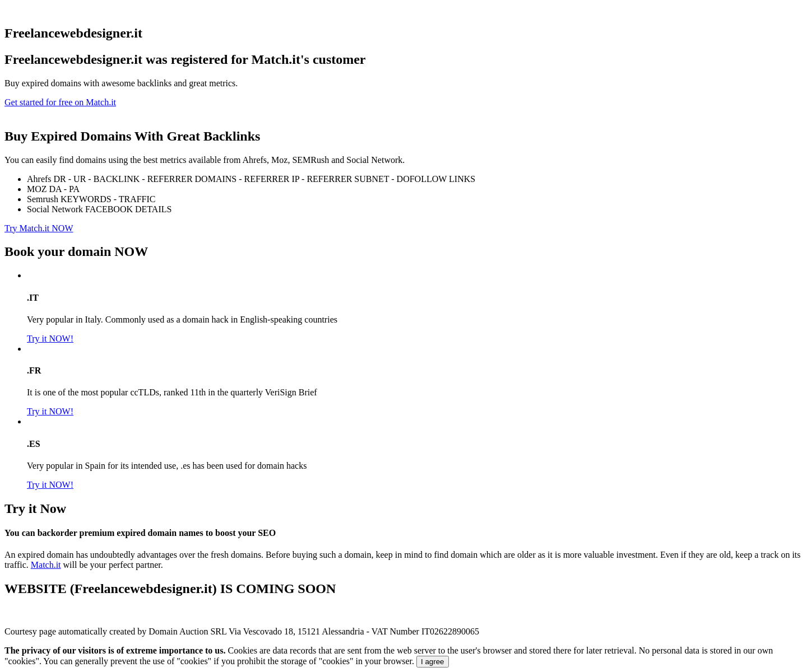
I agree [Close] (433, 662)
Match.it (46, 565)
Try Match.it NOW (39, 228)
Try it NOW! (50, 339)
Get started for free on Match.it (60, 102)
